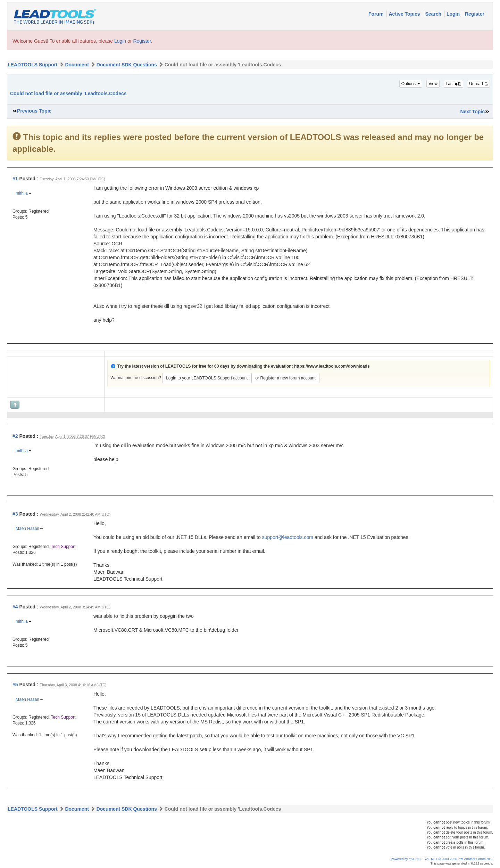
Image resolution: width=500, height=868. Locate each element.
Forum (377, 14)
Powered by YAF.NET (406, 859)
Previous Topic (34, 111)
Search (434, 14)
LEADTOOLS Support (33, 65)
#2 (15, 436)
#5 (15, 685)
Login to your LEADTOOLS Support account (207, 378)
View (433, 84)
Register (475, 14)
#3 (15, 514)
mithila (22, 193)
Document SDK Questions (127, 65)
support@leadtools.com (288, 537)
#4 (15, 607)
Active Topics (405, 14)
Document (77, 65)
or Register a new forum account (285, 378)
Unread (478, 84)
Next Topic (472, 112)
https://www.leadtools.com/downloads (332, 366)
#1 (15, 179)
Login (454, 14)
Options (411, 84)
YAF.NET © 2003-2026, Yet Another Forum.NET (459, 859)
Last (453, 84)
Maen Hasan (27, 529)
